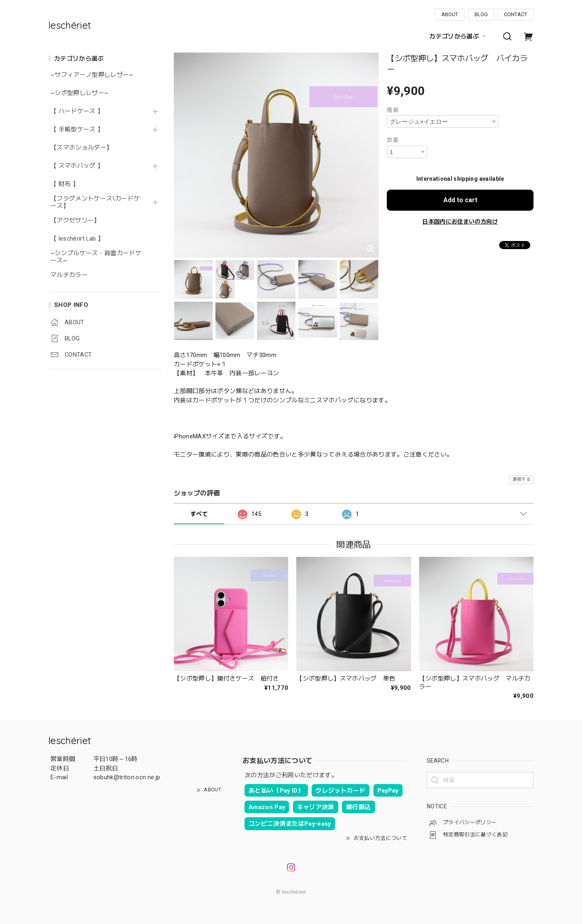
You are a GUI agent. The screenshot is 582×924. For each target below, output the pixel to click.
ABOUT (450, 14)
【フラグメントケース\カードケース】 (95, 202)
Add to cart (460, 200)
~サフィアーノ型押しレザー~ (92, 75)
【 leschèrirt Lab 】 (77, 239)
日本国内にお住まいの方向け (460, 222)
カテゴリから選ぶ (459, 36)
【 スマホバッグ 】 (77, 166)
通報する (522, 479)
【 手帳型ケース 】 (80, 130)
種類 (393, 110)
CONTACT (516, 14)
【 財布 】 (65, 184)
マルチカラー (69, 275)
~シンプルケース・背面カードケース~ (96, 257)
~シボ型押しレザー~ (79, 93)
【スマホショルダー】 (81, 148)
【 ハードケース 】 (77, 111)
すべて (199, 514)
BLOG (481, 14)
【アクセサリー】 (75, 221)
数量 (393, 140)
